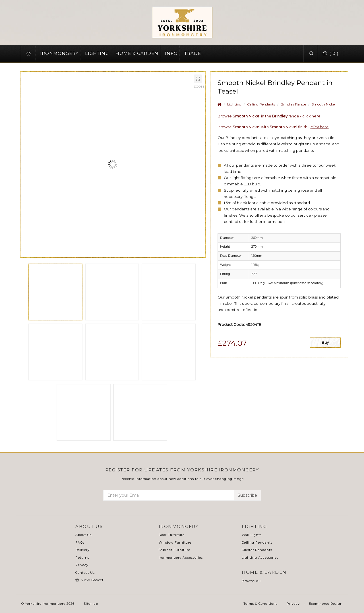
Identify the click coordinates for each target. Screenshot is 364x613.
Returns (82, 558)
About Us (83, 535)
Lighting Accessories (260, 558)
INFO (171, 53)
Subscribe (247, 495)
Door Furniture (172, 535)
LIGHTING (97, 53)
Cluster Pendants (257, 550)
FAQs (80, 542)
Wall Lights (252, 535)
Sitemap (91, 604)
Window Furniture (175, 542)
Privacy (82, 565)
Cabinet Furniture (174, 550)
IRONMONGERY (59, 53)
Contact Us (85, 573)
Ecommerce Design (326, 604)
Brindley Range (293, 104)
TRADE (193, 53)
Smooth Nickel (324, 104)
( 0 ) (330, 53)
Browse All (251, 581)
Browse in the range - (269, 116)
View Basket (89, 580)
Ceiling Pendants (261, 104)
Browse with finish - (273, 127)
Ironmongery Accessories (181, 558)
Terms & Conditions (260, 604)
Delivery (82, 550)
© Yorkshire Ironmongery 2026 (48, 604)
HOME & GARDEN (137, 53)
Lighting (234, 104)
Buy (325, 342)
